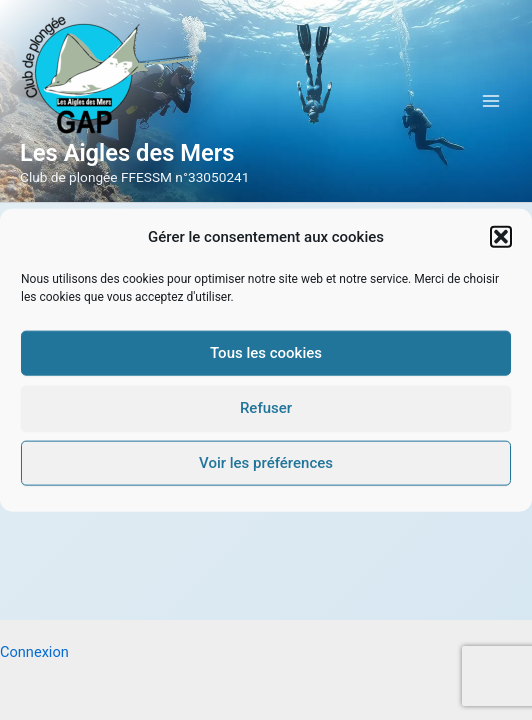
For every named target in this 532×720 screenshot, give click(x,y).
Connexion (34, 652)
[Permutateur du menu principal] (491, 101)
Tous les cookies (266, 353)
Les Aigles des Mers (127, 153)
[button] (501, 237)
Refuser (266, 408)
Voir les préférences (266, 463)
